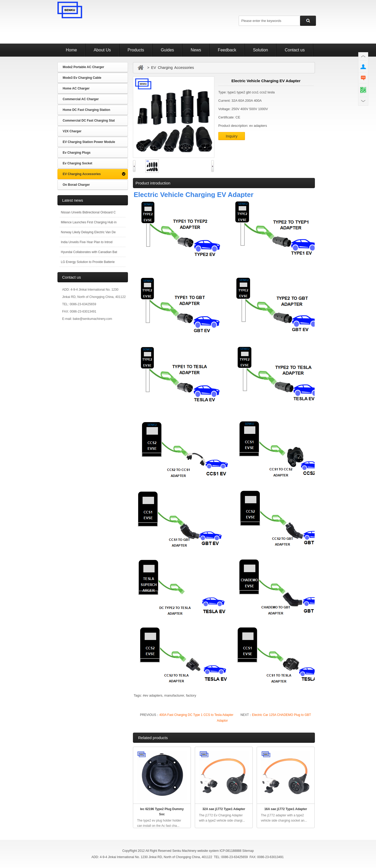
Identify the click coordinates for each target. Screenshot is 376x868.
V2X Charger (72, 131)
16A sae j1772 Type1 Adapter (286, 809)
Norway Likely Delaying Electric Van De (88, 232)
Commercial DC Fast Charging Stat (89, 121)
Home (71, 50)
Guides (168, 50)
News (196, 50)
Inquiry (231, 136)
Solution (261, 50)
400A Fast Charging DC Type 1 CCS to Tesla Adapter (196, 715)
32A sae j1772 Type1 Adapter (224, 809)
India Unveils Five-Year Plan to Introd (87, 242)
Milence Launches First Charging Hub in (89, 222)
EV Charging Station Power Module (89, 142)
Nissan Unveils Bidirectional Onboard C (88, 212)
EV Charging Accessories (82, 174)
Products (136, 50)
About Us (102, 50)
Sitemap (248, 851)
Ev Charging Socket (77, 163)
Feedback (227, 50)
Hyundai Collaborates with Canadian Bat (89, 252)
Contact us (295, 50)
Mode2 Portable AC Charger (83, 67)
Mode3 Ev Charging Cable (82, 78)
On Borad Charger (76, 185)
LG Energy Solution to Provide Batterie (88, 262)
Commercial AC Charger (81, 99)
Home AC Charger (76, 88)
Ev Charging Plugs (77, 153)
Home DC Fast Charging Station (86, 110)
